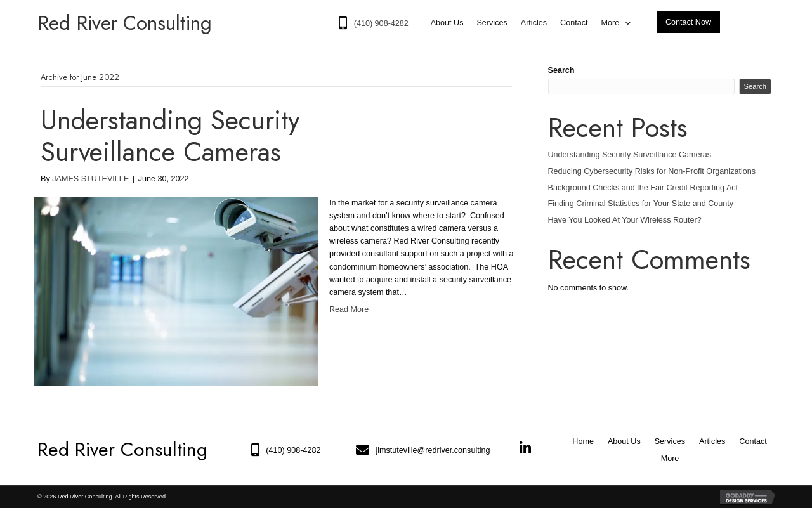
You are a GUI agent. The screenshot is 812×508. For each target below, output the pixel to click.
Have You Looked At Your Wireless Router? (625, 220)
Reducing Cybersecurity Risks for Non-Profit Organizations (652, 171)
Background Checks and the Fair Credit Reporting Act (643, 188)
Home (583, 441)
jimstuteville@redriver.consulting (433, 450)
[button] (688, 22)
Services (670, 441)
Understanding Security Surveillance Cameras (170, 136)
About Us (624, 441)
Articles (712, 441)
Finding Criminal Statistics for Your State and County (641, 204)
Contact (753, 441)
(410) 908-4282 (293, 450)
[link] (447, 23)
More (670, 459)
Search (561, 70)
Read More (349, 309)
